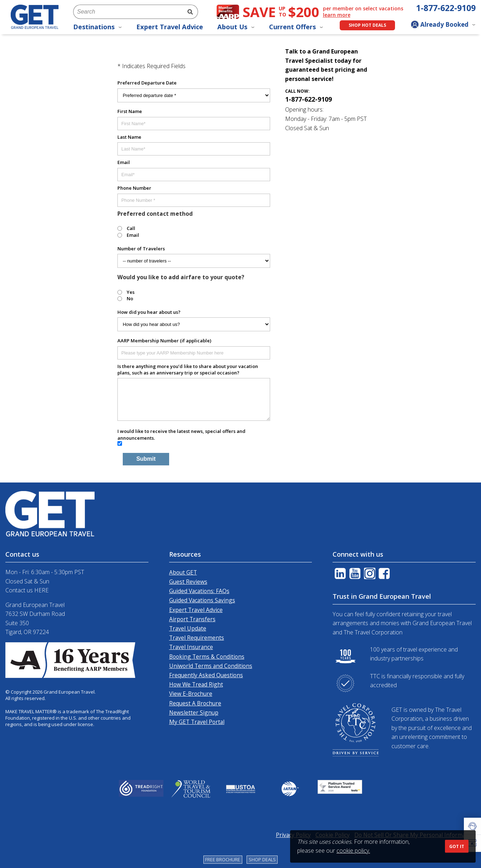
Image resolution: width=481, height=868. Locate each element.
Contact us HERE (27, 590)
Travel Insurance (191, 647)
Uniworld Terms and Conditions (211, 666)
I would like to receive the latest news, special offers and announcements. (181, 434)
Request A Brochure (195, 703)
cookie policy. (353, 851)
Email (124, 162)
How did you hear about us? (149, 312)
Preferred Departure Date (147, 83)
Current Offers (296, 27)
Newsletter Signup (194, 713)
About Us (236, 27)
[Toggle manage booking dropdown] (443, 25)
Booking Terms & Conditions (207, 657)
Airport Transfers (192, 619)
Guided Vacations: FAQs (199, 591)
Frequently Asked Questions (206, 675)
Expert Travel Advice (170, 27)
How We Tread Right (196, 684)
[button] (473, 826)
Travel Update (188, 628)
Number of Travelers (141, 249)
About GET (183, 572)
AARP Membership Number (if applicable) (164, 341)
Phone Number (134, 188)
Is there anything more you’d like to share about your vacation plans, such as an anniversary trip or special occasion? (188, 369)
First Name (130, 111)
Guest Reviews (188, 582)
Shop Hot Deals (367, 25)
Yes (131, 292)
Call (131, 228)
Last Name (129, 137)
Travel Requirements (197, 638)
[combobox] (128, 12)
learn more (337, 15)
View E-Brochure (191, 694)
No (130, 298)
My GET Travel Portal (197, 722)
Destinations (98, 27)
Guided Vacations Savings (202, 600)
